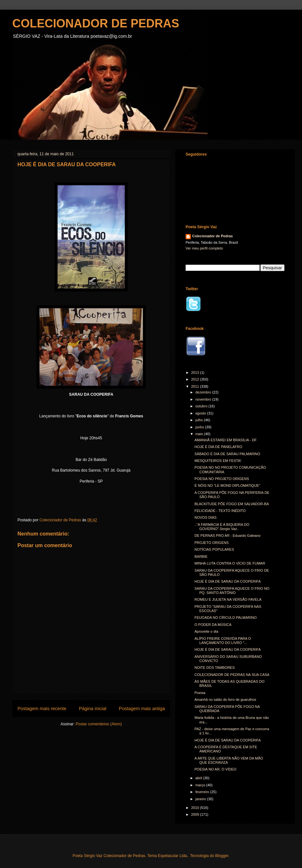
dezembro (204, 392)
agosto (201, 413)
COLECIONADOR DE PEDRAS (96, 23)
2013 (196, 373)
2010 (196, 808)
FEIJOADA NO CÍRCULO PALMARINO (225, 618)
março (201, 785)
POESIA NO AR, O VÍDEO (215, 769)
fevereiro (203, 792)
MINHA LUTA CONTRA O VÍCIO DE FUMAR (230, 563)
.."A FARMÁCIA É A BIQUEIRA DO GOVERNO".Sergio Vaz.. (222, 527)
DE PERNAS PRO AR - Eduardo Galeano (227, 536)
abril (199, 778)
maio (200, 434)
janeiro (201, 799)
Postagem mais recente (42, 709)
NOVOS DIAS (205, 517)
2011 (196, 386)
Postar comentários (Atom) (99, 724)
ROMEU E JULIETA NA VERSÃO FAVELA (228, 599)
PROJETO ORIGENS (211, 543)
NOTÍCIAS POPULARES (214, 549)
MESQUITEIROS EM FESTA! (218, 461)
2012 (196, 379)
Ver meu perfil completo (204, 248)
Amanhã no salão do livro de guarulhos (225, 700)
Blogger (222, 856)
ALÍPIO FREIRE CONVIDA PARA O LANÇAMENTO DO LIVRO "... (223, 641)
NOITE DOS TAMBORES (214, 668)
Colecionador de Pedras (212, 236)
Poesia (200, 693)
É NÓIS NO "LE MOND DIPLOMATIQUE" (227, 485)
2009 (196, 814)
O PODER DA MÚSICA (213, 625)
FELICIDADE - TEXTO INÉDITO (220, 511)
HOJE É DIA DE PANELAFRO (218, 447)
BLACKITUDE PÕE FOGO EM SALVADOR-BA (232, 504)
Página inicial (93, 709)
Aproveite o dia (206, 631)
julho (200, 420)
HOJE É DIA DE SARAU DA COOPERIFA (227, 581)
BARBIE (201, 557)
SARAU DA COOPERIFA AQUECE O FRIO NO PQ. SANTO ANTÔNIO (232, 591)
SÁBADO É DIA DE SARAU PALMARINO (227, 454)
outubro (202, 406)
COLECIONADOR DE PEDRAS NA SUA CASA (232, 675)
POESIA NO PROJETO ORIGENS (222, 479)
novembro (204, 399)
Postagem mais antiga (142, 709)
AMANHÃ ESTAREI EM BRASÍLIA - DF (225, 440)
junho (200, 427)
